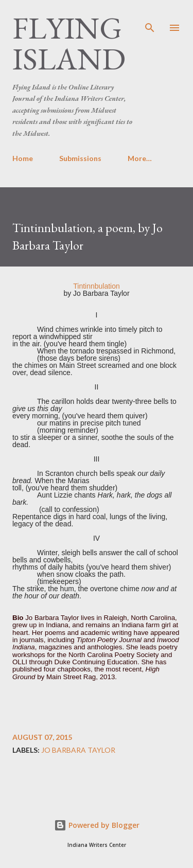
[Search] (150, 19)
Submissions (80, 158)
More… (140, 158)
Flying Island (69, 43)
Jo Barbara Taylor (78, 750)
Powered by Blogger (97, 825)
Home (23, 158)
